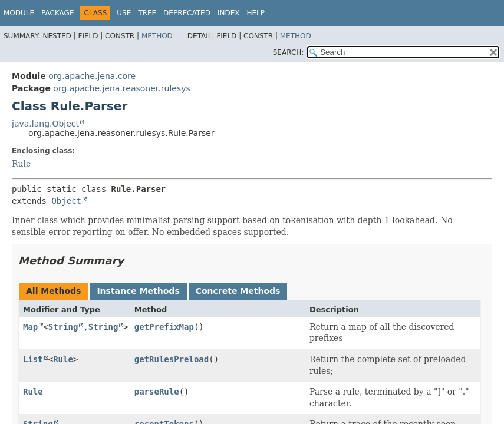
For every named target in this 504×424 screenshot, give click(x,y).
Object (66, 201)
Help (256, 13)
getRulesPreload (172, 359)
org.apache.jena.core (92, 76)
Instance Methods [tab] (138, 291)
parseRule (157, 392)
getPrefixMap (164, 327)
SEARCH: (289, 52)
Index (229, 13)
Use (124, 13)
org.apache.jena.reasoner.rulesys (121, 88)
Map (30, 327)
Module (19, 13)
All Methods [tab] (53, 291)
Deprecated (187, 13)
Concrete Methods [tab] (238, 291)
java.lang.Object (45, 124)
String (63, 327)
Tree (147, 13)
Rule (21, 164)
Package (57, 13)
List (33, 359)
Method (157, 36)
